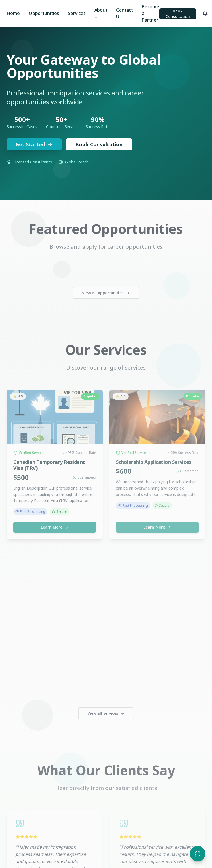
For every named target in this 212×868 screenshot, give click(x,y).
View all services (106, 713)
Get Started (34, 145)
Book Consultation (178, 14)
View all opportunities (106, 293)
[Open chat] (198, 854)
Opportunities (44, 13)
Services (77, 13)
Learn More (55, 527)
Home (13, 13)
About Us (101, 13)
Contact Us (125, 13)
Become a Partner (151, 13)
